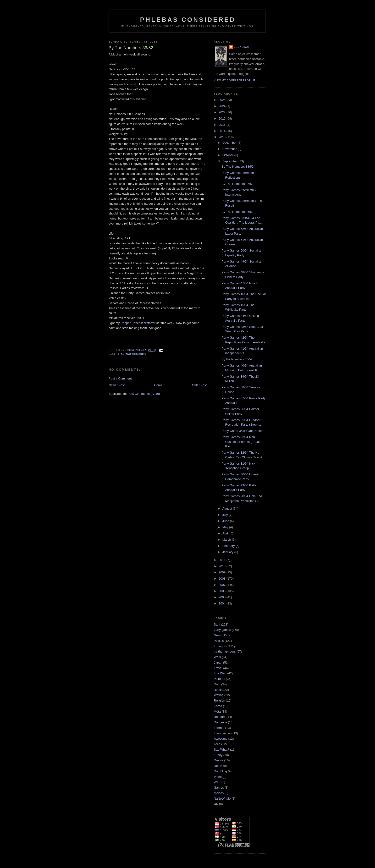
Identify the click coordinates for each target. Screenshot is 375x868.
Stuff (217, 624)
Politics (219, 641)
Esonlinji (241, 47)
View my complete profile (234, 80)
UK (216, 804)
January (228, 552)
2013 (223, 137)
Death (218, 766)
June (226, 521)
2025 (223, 100)
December (230, 143)
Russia (219, 760)
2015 (223, 125)
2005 (223, 597)
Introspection (223, 733)
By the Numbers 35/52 (237, 359)
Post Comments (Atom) (144, 394)
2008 (223, 579)
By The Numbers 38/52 (237, 167)
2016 (223, 118)
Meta (217, 711)
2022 (223, 112)
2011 (223, 560)
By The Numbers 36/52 (237, 212)
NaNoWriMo (222, 799)
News (218, 635)
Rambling (220, 771)
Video (218, 777)
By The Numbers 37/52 (237, 184)
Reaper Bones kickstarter (138, 323)
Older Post (199, 385)
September (230, 161)
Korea (218, 706)
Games (219, 788)
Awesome (221, 739)
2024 (223, 106)
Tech (217, 744)
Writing (219, 695)
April (226, 533)
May (226, 527)
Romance (221, 722)
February (229, 546)
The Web (220, 673)
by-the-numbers (133, 354)
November (230, 149)
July (226, 515)
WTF (217, 782)
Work (217, 657)
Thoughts (220, 646)
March (227, 540)
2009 (223, 572)
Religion (219, 700)
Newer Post (117, 385)
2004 (223, 603)
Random (220, 717)
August (228, 508)
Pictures (219, 679)
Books (218, 690)
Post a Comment (120, 378)
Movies (219, 793)
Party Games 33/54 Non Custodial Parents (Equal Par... (240, 442)
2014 (223, 131)
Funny (218, 755)
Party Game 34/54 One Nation (242, 431)
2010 (223, 566)
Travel (218, 668)
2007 (223, 585)
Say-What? (221, 750)
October (228, 155)
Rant (217, 684)
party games (222, 630)
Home (158, 385)
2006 (223, 591)
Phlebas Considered (188, 20)
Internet (219, 728)
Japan (218, 662)
